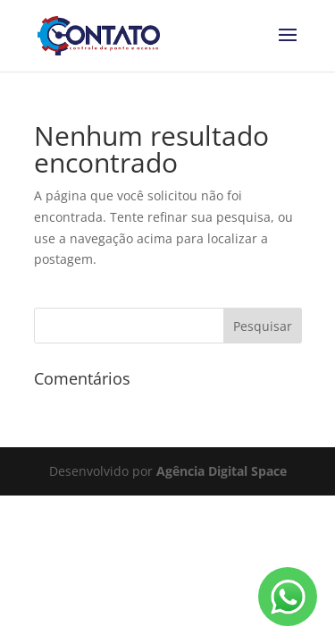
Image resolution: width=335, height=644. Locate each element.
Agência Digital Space (222, 471)
